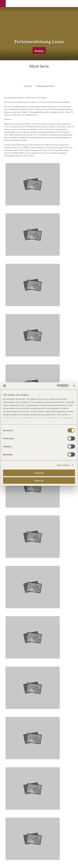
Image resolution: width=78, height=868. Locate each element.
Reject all (39, 481)
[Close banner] (74, 386)
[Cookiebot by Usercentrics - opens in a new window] (57, 386)
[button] (3, 3)
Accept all (39, 473)
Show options (64, 465)
